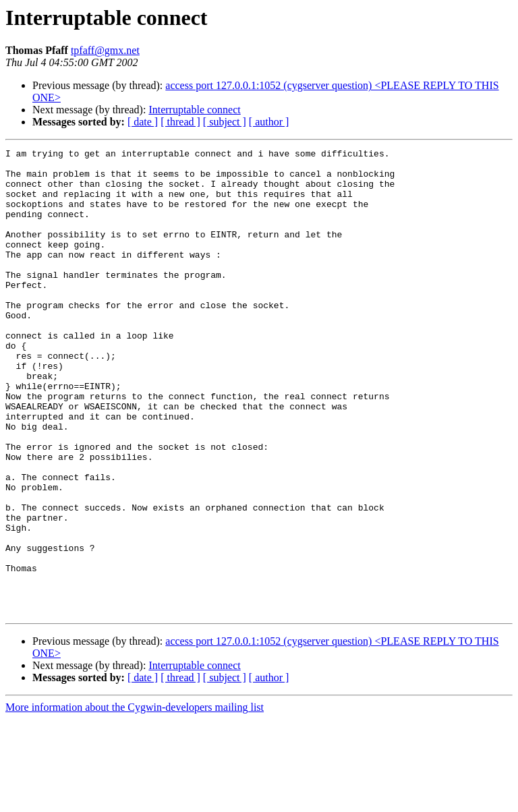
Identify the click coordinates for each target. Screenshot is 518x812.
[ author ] (269, 122)
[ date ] (143, 122)
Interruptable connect (194, 110)
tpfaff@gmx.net (105, 50)
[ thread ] (180, 122)
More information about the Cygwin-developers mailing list (135, 800)
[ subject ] (225, 122)
